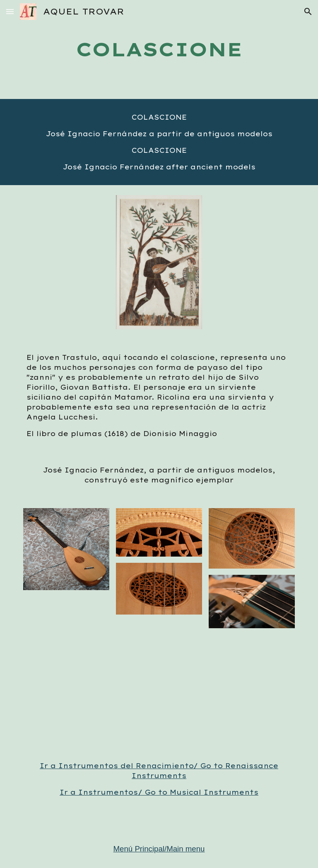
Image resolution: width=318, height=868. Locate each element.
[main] (159, 49)
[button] (10, 11)
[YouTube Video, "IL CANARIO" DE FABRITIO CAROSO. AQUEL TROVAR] (159, 693)
